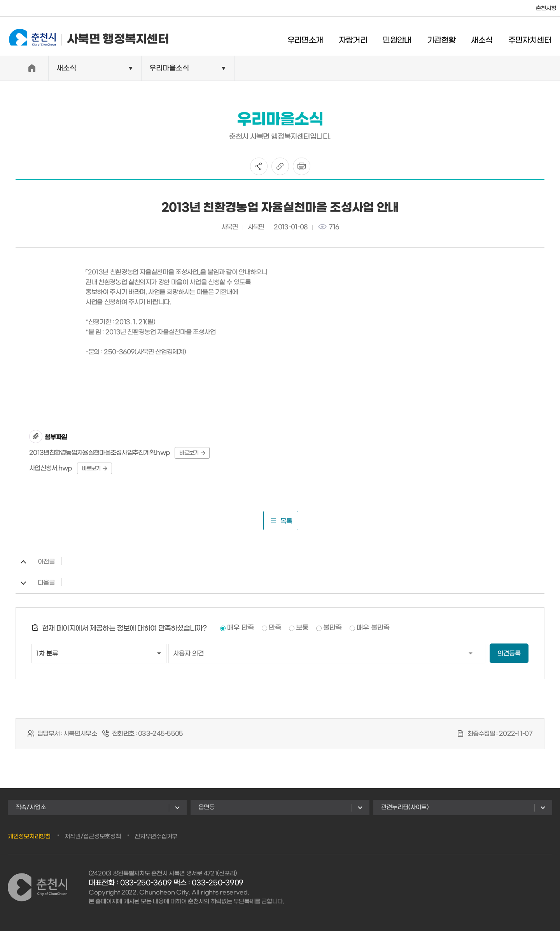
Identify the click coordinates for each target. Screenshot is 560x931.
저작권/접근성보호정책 (93, 836)
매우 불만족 (373, 628)
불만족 (332, 628)
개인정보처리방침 (29, 836)
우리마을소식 (169, 68)
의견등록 (509, 653)
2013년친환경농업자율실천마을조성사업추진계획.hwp (100, 453)
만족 (275, 628)
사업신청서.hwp (51, 468)
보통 (302, 628)
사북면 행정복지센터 (84, 36)
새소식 (487, 37)
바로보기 (192, 453)
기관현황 (446, 37)
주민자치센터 (535, 37)
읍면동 (206, 807)
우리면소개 (310, 37)
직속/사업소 (31, 807)
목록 (281, 521)
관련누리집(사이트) (405, 807)
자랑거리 (358, 37)
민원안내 (402, 37)
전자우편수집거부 (156, 836)
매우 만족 (241, 628)
